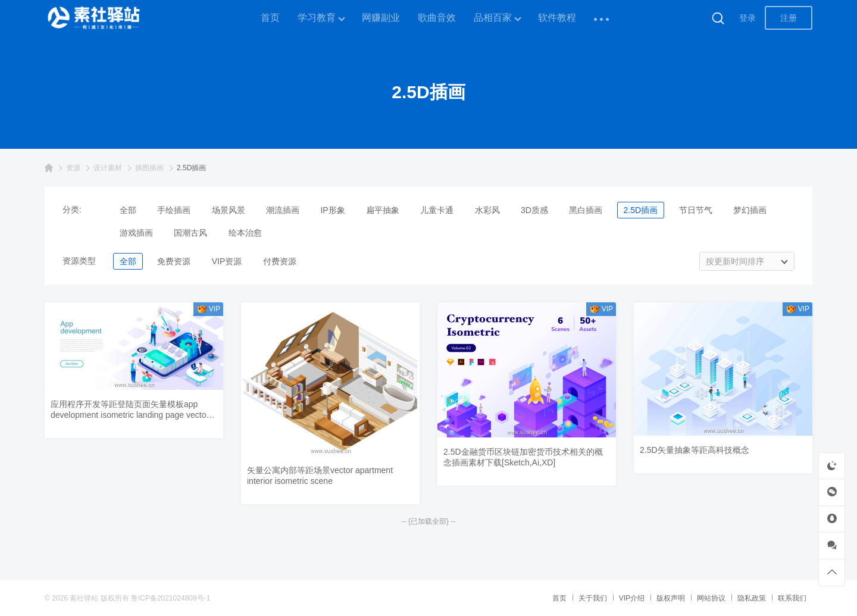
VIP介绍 (632, 598)
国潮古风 (190, 233)
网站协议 (711, 598)
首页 (270, 18)
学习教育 (317, 18)
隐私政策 (752, 598)
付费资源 (280, 261)
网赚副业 (381, 18)
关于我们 (593, 598)
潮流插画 (283, 210)
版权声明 (671, 598)
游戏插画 (136, 233)
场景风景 (229, 210)
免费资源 (174, 261)
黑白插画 (586, 210)
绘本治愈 (245, 233)
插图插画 (149, 168)
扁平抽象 (383, 210)
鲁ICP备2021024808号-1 (171, 598)
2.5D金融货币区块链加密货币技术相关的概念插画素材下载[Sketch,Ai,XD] (523, 457)
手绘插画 (174, 210)
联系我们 (792, 598)
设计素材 (108, 168)
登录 (747, 18)
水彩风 (487, 210)
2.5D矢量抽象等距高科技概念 (695, 450)
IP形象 (332, 210)
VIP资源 (227, 261)
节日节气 (696, 210)
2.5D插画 (641, 210)
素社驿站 (84, 598)
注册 (789, 18)
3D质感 (534, 210)
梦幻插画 (750, 210)
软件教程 (557, 18)
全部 (128, 210)
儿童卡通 (437, 210)
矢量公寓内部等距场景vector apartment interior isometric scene (320, 476)
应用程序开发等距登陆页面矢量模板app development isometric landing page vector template (130, 410)
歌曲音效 (437, 18)
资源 (73, 168)
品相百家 (493, 18)
